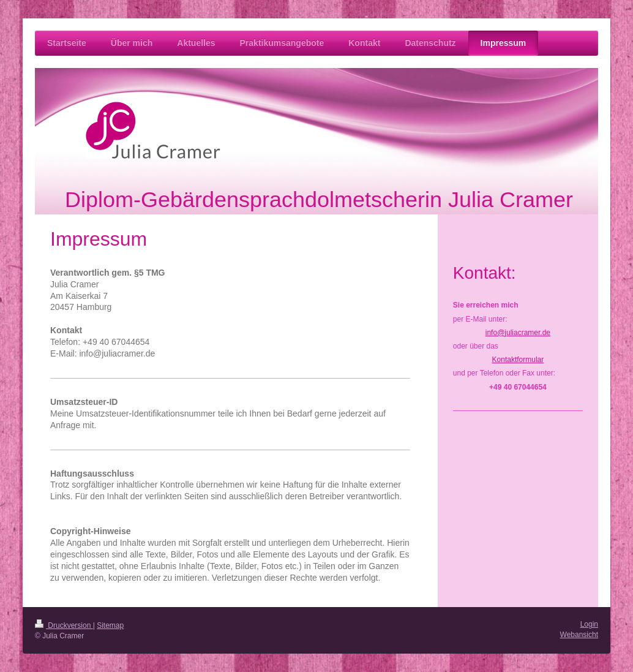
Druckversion (64, 625)
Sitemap (110, 625)
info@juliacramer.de (518, 333)
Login (589, 624)
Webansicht (579, 635)
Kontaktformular (518, 360)
